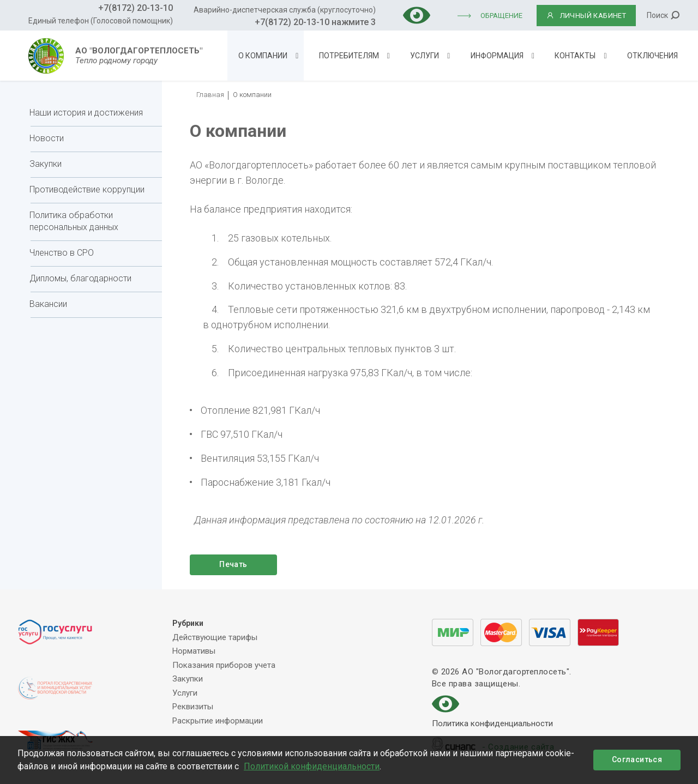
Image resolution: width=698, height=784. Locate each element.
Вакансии (48, 304)
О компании (263, 56)
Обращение (501, 16)
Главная (210, 95)
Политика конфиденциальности (492, 724)
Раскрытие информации (218, 721)
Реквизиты (193, 707)
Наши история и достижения (86, 113)
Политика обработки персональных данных (74, 221)
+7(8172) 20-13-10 (136, 8)
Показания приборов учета (224, 665)
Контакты (575, 56)
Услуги (425, 56)
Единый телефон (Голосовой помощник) (101, 21)
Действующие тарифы (215, 637)
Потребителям (349, 56)
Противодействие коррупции (87, 189)
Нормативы (194, 651)
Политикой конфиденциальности (312, 766)
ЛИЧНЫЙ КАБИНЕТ (586, 16)
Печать (233, 564)
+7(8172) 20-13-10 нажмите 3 (315, 22)
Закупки (46, 164)
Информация (497, 56)
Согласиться (637, 759)
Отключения (652, 56)
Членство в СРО (62, 253)
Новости (47, 138)
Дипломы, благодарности (80, 278)
